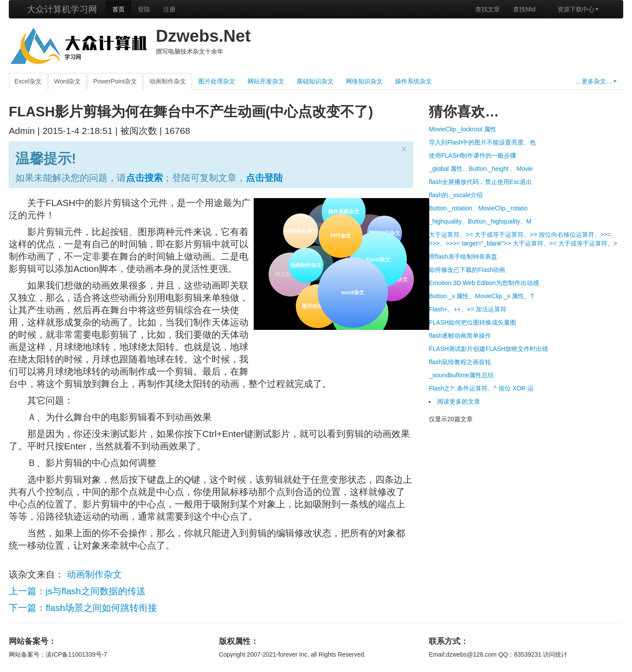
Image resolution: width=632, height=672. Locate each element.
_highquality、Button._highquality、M (480, 221)
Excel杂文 (28, 81)
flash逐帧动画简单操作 (460, 336)
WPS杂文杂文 (301, 231)
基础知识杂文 (315, 81)
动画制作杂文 (168, 81)
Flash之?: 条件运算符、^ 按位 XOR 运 (481, 388)
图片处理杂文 (217, 81)
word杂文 (352, 292)
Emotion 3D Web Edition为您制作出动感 (484, 283)
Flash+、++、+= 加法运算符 (468, 309)
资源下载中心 (578, 9)
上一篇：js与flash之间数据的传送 (77, 591)
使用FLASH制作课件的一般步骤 (472, 155)
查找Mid (524, 9)
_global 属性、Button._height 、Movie (481, 169)
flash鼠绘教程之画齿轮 (460, 362)
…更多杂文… (596, 81)
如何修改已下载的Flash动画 (467, 270)
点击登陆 (264, 178)
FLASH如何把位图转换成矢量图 (472, 322)
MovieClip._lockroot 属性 (463, 129)
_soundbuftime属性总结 (461, 375)
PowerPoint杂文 (115, 81)
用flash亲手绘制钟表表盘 (463, 257)
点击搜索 (144, 178)
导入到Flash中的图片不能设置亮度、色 (482, 142)
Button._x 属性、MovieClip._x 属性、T (481, 296)
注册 (169, 9)
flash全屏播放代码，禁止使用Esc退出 (480, 182)
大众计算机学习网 (62, 9)
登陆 (144, 9)
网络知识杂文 (364, 81)
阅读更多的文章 (459, 401)
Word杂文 (67, 81)
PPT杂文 (340, 235)
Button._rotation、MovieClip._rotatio (478, 208)
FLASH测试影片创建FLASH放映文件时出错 (488, 349)
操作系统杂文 (413, 81)
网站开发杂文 (266, 81)
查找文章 (488, 9)
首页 (118, 9)
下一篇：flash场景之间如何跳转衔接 (83, 608)
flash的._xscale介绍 (456, 195)
